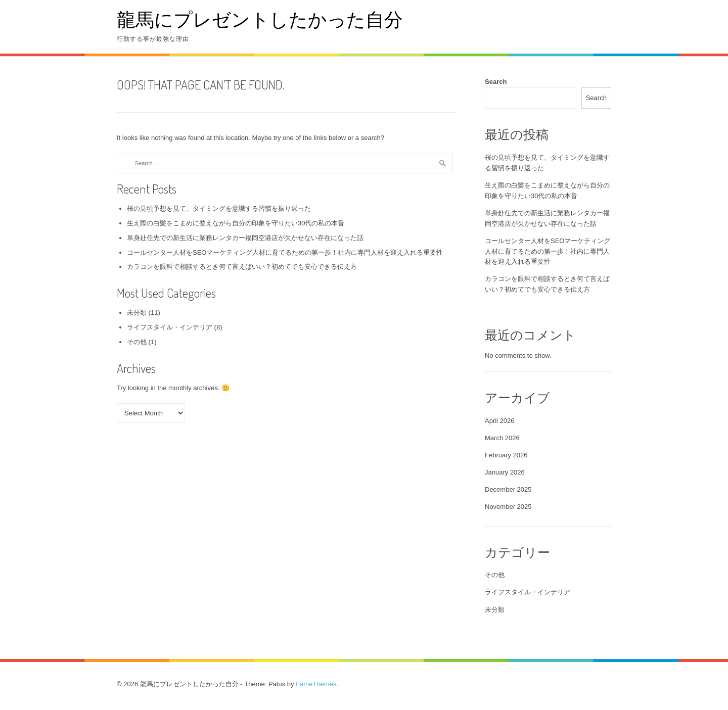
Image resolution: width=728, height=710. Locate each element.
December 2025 (508, 489)
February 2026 (506, 455)
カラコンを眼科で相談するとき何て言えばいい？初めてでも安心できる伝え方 (242, 267)
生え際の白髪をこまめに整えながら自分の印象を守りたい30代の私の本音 (236, 223)
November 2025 (508, 507)
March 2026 (502, 438)
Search (496, 82)
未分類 (137, 313)
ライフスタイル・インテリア (170, 327)
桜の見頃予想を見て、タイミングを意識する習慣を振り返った (219, 208)
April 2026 (500, 421)
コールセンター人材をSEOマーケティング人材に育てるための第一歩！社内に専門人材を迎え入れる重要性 (285, 252)
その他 (137, 342)
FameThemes (316, 684)
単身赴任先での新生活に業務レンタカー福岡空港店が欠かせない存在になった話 (245, 238)
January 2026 (505, 472)
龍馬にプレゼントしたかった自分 (260, 19)
